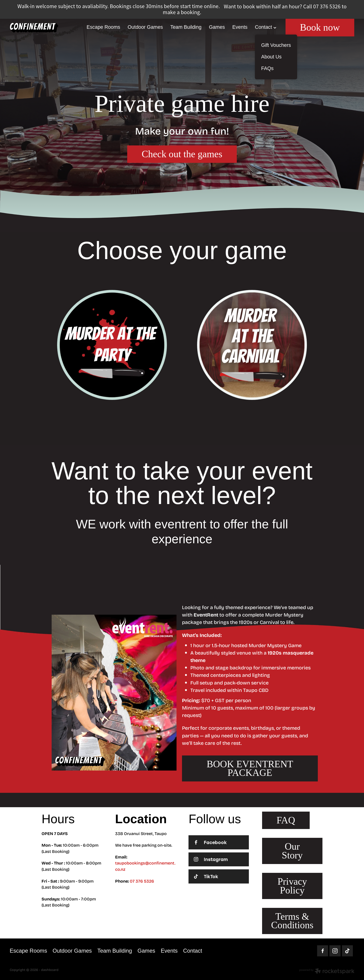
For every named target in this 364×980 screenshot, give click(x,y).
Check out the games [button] (182, 154)
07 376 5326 (142, 881)
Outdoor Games (145, 27)
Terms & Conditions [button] (292, 921)
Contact (266, 27)
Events (240, 27)
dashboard (50, 970)
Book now (320, 27)
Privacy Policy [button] (292, 886)
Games (217, 27)
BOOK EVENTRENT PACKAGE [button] (250, 768)
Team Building (186, 27)
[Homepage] (44, 28)
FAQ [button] (286, 820)
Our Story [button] (292, 851)
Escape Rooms (103, 27)
